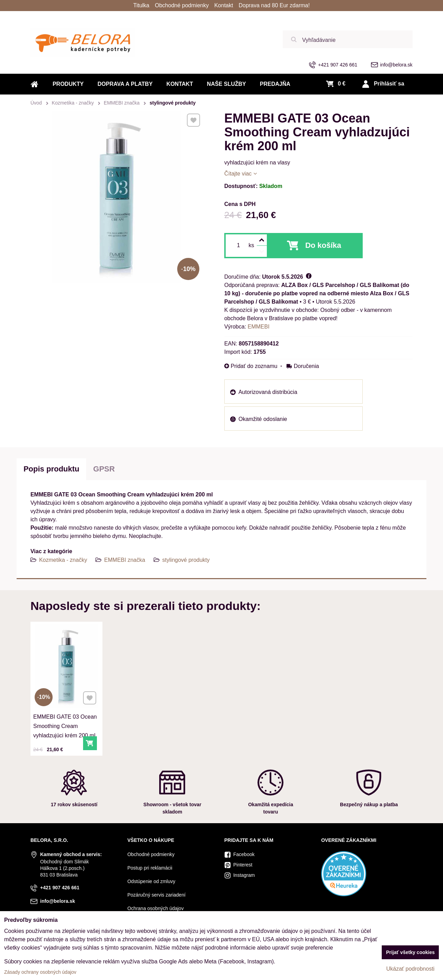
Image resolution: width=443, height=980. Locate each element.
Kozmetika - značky (63, 560)
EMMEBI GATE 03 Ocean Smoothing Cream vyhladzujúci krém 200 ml (65, 725)
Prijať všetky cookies (410, 952)
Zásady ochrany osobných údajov (40, 972)
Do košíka (323, 245)
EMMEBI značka (125, 560)
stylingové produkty (186, 560)
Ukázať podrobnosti (410, 969)
